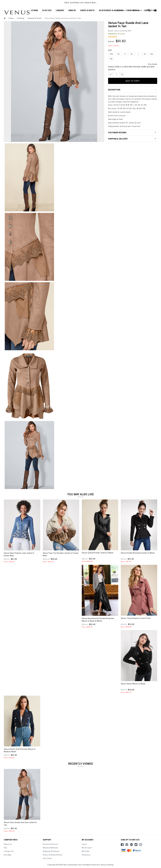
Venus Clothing (107, 865)
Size (110, 50)
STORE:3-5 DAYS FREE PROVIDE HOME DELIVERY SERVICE (131, 68)
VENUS (111, 67)
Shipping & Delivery (51, 851)
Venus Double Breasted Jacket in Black (138, 553)
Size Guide (153, 64)
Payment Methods (50, 848)
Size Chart (47, 858)
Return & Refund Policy (53, 855)
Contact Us (9, 851)
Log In (84, 844)
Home (11, 18)
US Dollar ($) (123, 10)
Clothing (21, 18)
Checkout (86, 855)
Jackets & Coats (35, 18)
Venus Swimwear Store (73, 865)
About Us (8, 844)
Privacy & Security (51, 844)
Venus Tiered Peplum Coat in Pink (136, 618)
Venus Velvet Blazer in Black (133, 684)
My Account (138, 10)
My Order (86, 851)
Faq (5, 848)
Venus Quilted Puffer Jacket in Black (98, 553)
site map (8, 855)
